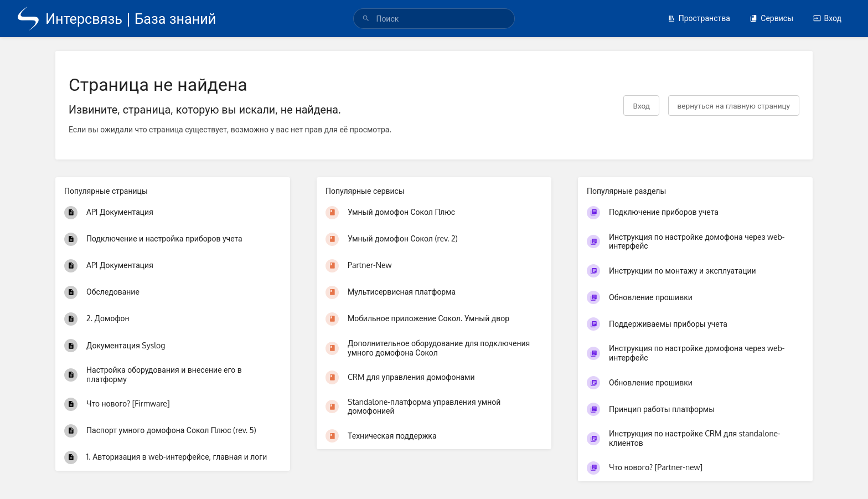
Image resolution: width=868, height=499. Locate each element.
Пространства (699, 18)
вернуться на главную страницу (734, 106)
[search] (434, 19)
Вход (827, 18)
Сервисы (771, 18)
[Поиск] (366, 19)
